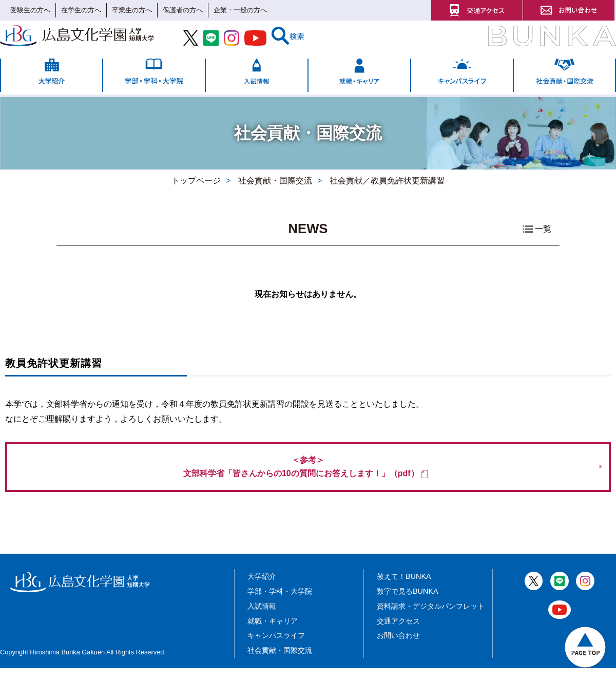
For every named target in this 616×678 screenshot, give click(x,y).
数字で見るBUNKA (408, 601)
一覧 (543, 229)
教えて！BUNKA (404, 586)
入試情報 (262, 616)
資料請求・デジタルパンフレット (431, 616)
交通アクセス (398, 631)
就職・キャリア (273, 631)
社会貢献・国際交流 (280, 660)
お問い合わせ (398, 646)
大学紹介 (262, 586)
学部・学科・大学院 (280, 601)
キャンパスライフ (276, 646)
